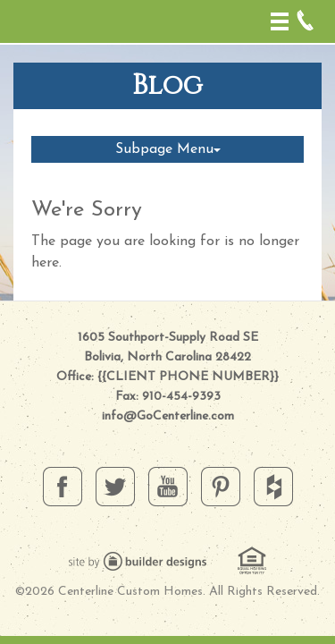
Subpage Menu (168, 149)
